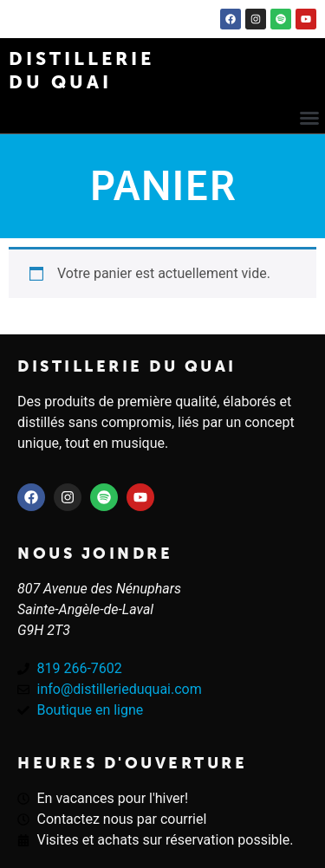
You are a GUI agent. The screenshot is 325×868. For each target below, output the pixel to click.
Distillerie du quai (127, 366)
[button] (309, 118)
